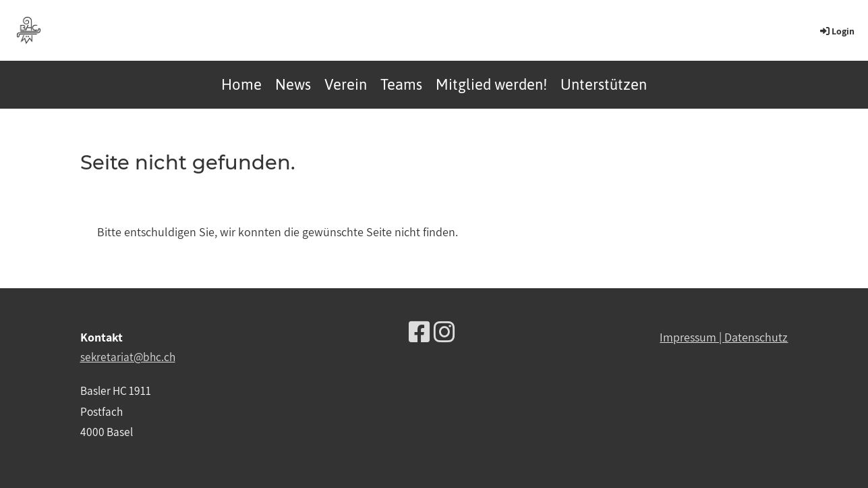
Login (836, 31)
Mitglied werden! (491, 84)
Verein (346, 84)
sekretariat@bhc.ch (128, 357)
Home (241, 84)
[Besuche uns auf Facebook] (419, 332)
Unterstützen (604, 84)
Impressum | (692, 337)
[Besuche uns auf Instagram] (444, 332)
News (293, 84)
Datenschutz (756, 337)
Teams (401, 84)
